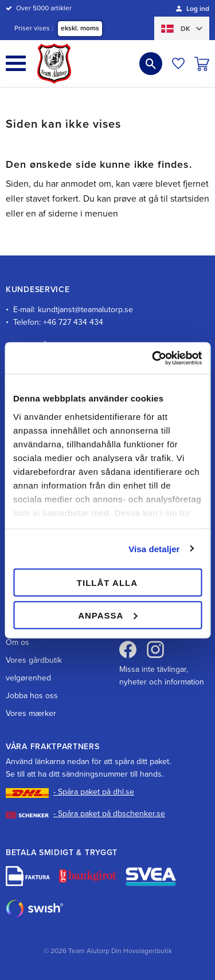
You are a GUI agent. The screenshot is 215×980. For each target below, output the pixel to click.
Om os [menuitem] (17, 642)
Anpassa (107, 615)
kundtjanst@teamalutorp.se (85, 310)
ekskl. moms (80, 28)
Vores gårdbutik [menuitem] (34, 660)
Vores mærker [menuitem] (31, 713)
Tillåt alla (107, 583)
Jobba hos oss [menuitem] (32, 696)
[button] (16, 63)
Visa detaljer (154, 548)
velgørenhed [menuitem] (28, 678)
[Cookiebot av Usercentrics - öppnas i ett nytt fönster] (153, 358)
